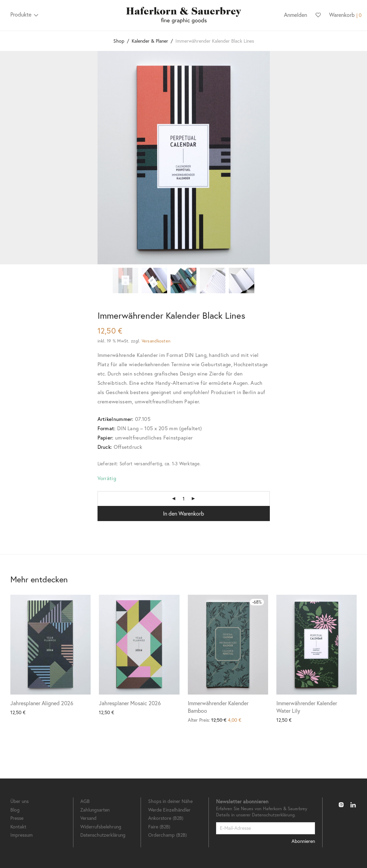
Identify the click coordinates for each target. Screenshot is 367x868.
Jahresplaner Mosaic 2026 (130, 703)
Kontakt (18, 827)
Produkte (21, 14)
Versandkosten (156, 341)
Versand (88, 818)
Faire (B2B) (159, 827)
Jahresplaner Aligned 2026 (42, 703)
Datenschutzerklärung (103, 835)
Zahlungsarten (95, 810)
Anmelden (295, 15)
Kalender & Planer (150, 41)
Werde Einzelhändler (169, 810)
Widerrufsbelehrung (101, 827)
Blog (15, 810)
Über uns (19, 801)
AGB (85, 801)
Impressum (22, 835)
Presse (17, 818)
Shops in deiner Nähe (170, 801)
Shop (119, 41)
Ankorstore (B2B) (166, 818)
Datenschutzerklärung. (274, 815)
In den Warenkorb (183, 513)
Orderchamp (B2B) (167, 835)
